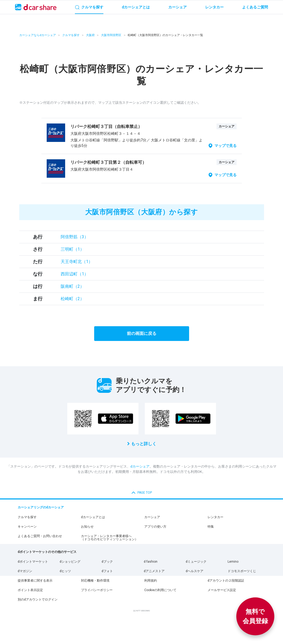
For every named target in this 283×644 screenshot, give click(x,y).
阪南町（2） (72, 286)
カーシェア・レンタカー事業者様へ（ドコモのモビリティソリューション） (109, 538)
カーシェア (152, 517)
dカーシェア (140, 466)
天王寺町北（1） (77, 262)
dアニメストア (154, 571)
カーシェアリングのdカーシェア (41, 507)
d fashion (151, 562)
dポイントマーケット (33, 562)
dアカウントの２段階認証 (226, 581)
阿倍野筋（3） (75, 237)
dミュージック (196, 562)
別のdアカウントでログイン (38, 600)
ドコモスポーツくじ (242, 571)
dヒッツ (65, 571)
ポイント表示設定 (30, 590)
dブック (107, 562)
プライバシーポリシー (97, 590)
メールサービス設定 (222, 590)
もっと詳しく (144, 444)
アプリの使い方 (155, 527)
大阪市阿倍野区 (111, 35)
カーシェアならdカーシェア (38, 35)
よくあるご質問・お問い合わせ (40, 536)
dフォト (107, 571)
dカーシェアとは (93, 517)
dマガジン (25, 571)
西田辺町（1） (75, 274)
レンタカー (215, 517)
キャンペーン (27, 527)
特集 (211, 527)
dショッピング (70, 562)
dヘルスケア (195, 571)
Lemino (233, 562)
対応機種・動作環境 (95, 581)
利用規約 (151, 581)
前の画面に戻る (142, 333)
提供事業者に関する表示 (35, 581)
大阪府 (90, 35)
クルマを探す (71, 35)
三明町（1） (72, 249)
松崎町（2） (72, 299)
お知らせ (87, 527)
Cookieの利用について (160, 590)
